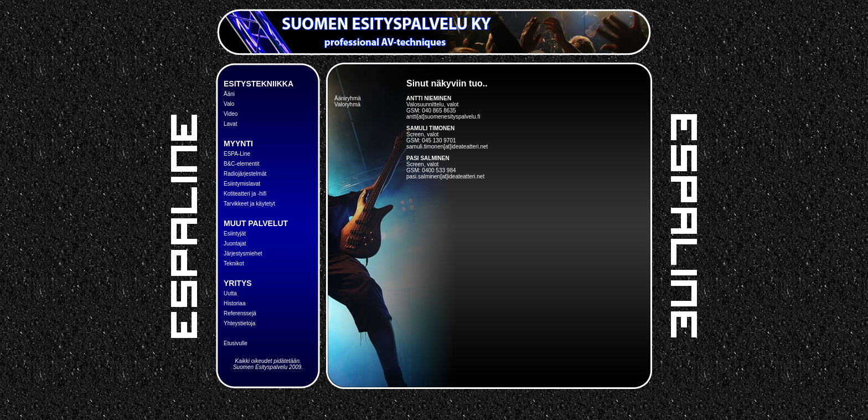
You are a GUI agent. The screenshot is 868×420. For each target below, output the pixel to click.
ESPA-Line (237, 154)
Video (231, 114)
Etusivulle (236, 343)
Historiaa (234, 303)
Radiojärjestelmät (245, 174)
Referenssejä (240, 313)
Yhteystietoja (239, 323)
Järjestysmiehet (243, 253)
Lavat (230, 124)
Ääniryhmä (348, 98)
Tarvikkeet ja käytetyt (249, 204)
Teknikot (234, 263)
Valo (229, 104)
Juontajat (235, 244)
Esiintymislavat (242, 184)
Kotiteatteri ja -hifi (245, 194)
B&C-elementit (241, 164)
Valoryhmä (347, 104)
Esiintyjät (235, 234)
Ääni (229, 94)
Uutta (230, 293)
